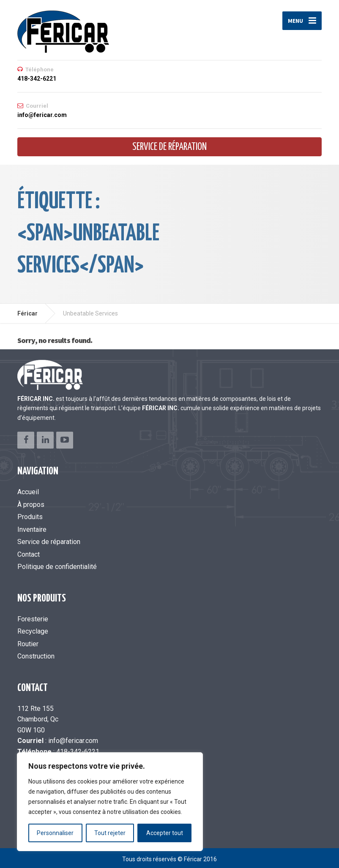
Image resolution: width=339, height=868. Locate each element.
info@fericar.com (73, 741)
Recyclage (33, 631)
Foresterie (33, 619)
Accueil (28, 492)
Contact (29, 554)
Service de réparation (169, 147)
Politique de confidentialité (57, 567)
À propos (31, 505)
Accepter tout (165, 833)
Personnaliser (55, 833)
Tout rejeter (110, 833)
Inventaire (32, 529)
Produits (30, 517)
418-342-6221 (78, 752)
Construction (36, 656)
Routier (28, 644)
